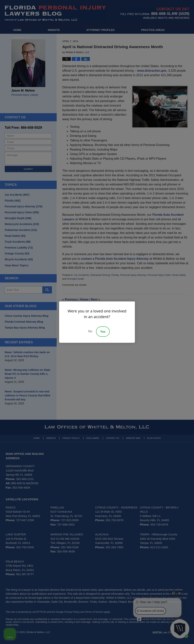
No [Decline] (90, 331)
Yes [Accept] (103, 332)
